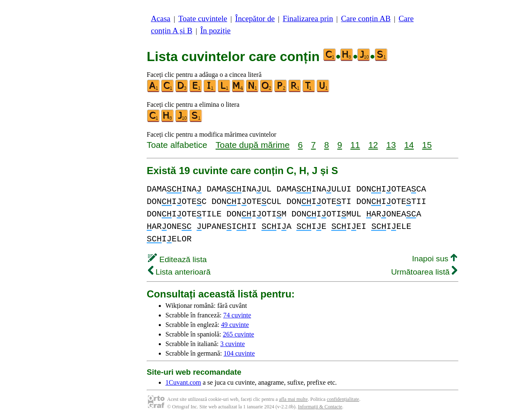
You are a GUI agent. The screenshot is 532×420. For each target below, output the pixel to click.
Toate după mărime (253, 145)
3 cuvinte (233, 344)
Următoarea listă (424, 272)
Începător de (255, 18)
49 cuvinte (235, 325)
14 (409, 145)
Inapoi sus (435, 259)
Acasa (161, 18)
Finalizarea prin (308, 18)
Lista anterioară (179, 272)
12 (373, 145)
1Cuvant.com (183, 382)
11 (355, 145)
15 (427, 145)
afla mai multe (293, 399)
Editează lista (177, 259)
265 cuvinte (238, 334)
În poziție (216, 31)
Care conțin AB (366, 18)
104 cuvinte (239, 353)
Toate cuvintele (203, 18)
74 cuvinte (237, 315)
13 (391, 145)
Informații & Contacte (320, 407)
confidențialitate (343, 399)
